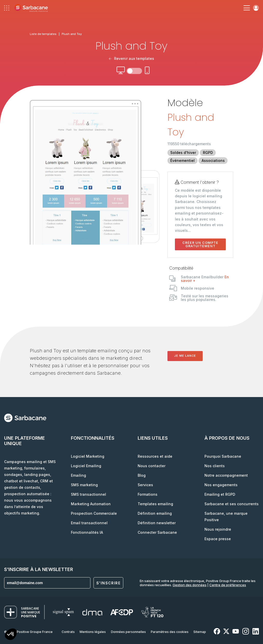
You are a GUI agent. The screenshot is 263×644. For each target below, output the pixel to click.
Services (145, 485)
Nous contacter (152, 466)
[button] (11, 635)
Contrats (68, 632)
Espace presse (218, 539)
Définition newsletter (157, 523)
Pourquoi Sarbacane (223, 456)
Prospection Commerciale (94, 513)
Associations (213, 160)
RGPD (208, 153)
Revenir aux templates (131, 58)
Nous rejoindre (218, 529)
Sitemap (200, 632)
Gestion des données (190, 585)
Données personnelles (128, 632)
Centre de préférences (228, 585)
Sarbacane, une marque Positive (226, 517)
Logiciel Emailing (86, 466)
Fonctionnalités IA (87, 532)
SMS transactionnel (88, 494)
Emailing (78, 475)
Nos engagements (221, 485)
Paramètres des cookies (170, 632)
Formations (148, 494)
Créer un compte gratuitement (200, 244)
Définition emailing (155, 513)
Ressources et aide (155, 456)
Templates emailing (155, 504)
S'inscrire (108, 583)
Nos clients (215, 466)
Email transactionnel (89, 523)
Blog (142, 475)
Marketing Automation (91, 504)
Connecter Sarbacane (157, 532)
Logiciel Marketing (88, 456)
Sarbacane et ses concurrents (232, 504)
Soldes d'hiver (183, 153)
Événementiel (182, 160)
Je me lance (185, 356)
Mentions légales (93, 632)
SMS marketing (84, 485)
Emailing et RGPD (220, 494)
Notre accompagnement (226, 475)
